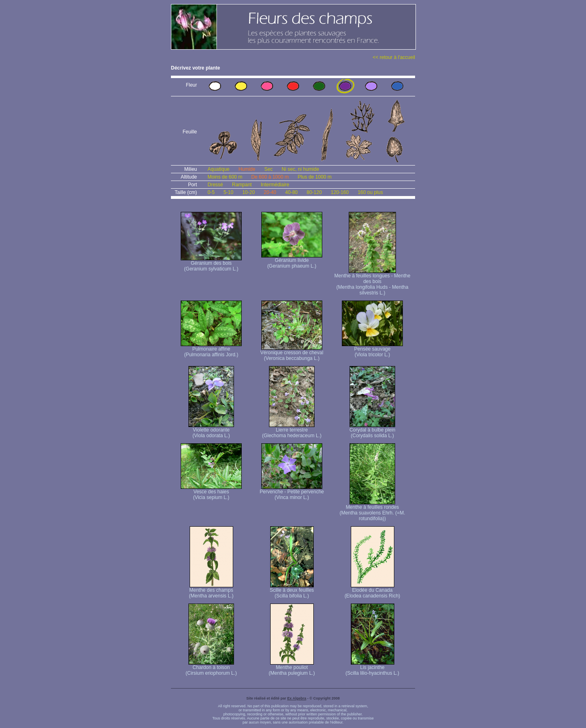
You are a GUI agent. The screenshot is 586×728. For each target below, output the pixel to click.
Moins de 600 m (225, 177)
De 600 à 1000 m (270, 177)
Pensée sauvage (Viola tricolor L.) (372, 350)
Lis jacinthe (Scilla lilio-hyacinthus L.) (372, 668)
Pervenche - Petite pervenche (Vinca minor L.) (292, 492)
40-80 (292, 192)
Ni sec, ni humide (300, 169)
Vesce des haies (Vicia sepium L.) (211, 492)
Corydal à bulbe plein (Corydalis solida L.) (373, 430)
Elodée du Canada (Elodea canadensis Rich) (373, 591)
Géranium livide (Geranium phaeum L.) (292, 261)
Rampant (242, 185)
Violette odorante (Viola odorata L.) (211, 430)
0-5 (211, 192)
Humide (247, 169)
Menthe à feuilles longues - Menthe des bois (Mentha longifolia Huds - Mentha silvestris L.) (373, 282)
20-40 (270, 192)
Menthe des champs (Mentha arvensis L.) (211, 591)
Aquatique (219, 169)
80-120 (314, 192)
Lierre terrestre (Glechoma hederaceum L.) (292, 430)
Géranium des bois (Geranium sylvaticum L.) (211, 264)
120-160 (340, 192)
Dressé (215, 185)
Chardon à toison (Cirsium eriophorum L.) (211, 668)
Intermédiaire (275, 185)
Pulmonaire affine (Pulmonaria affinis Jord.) (211, 350)
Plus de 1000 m (314, 177)
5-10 (228, 192)
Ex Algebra (297, 698)
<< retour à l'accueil (394, 57)
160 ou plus (370, 192)
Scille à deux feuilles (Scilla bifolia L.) (292, 591)
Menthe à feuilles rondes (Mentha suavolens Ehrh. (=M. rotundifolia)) (372, 511)
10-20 (248, 192)
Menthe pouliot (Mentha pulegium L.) (292, 668)
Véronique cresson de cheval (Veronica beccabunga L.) (292, 353)
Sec (268, 169)
